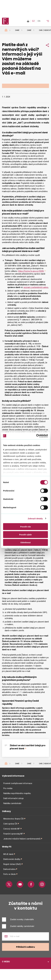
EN (39, 21)
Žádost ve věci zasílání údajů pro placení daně (28, 747)
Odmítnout (25, 542)
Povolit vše (25, 527)
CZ (33, 21)
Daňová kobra (9, 869)
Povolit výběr (25, 534)
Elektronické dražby (12, 859)
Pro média (8, 788)
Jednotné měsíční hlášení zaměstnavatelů (22, 839)
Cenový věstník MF (12, 829)
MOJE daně (8, 854)
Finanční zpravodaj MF (13, 834)
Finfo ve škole (10, 874)
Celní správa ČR (10, 824)
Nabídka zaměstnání (12, 803)
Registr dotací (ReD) (12, 864)
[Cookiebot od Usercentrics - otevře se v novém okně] (36, 436)
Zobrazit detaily (35, 518)
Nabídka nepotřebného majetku (17, 793)
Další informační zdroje (13, 798)
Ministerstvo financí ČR (13, 819)
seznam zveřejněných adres (36, 287)
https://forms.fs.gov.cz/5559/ (31, 271)
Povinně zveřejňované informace (18, 783)
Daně (17, 30)
